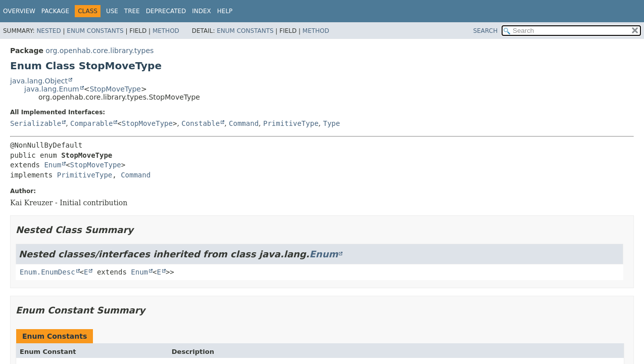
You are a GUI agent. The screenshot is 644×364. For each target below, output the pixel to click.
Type (331, 123)
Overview (19, 11)
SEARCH (486, 31)
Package (55, 11)
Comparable (91, 123)
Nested (48, 31)
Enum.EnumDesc (47, 272)
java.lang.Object (39, 81)
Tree (132, 11)
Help (225, 11)
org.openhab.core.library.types (100, 51)
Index (202, 11)
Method (166, 31)
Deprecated (166, 11)
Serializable (36, 123)
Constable (201, 123)
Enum (53, 165)
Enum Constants (95, 31)
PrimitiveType (291, 123)
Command (244, 123)
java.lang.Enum (52, 89)
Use (112, 11)
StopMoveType (115, 89)
